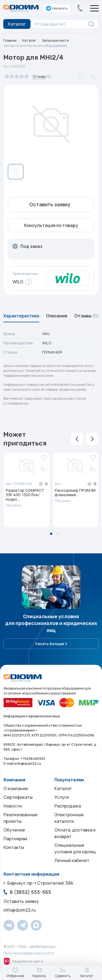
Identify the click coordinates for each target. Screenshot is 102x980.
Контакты (14, 847)
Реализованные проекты (21, 818)
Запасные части (55, 40)
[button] (77, 439)
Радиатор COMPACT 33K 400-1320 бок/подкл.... (25, 495)
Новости (13, 806)
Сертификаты (18, 797)
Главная (10, 40)
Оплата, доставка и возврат (75, 833)
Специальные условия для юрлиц (75, 848)
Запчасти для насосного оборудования (35, 46)
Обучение (14, 830)
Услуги (62, 797)
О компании (16, 788)
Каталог (29, 40)
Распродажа (68, 806)
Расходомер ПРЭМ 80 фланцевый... (75, 493)
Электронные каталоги (69, 818)
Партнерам (15, 839)
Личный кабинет (72, 860)
